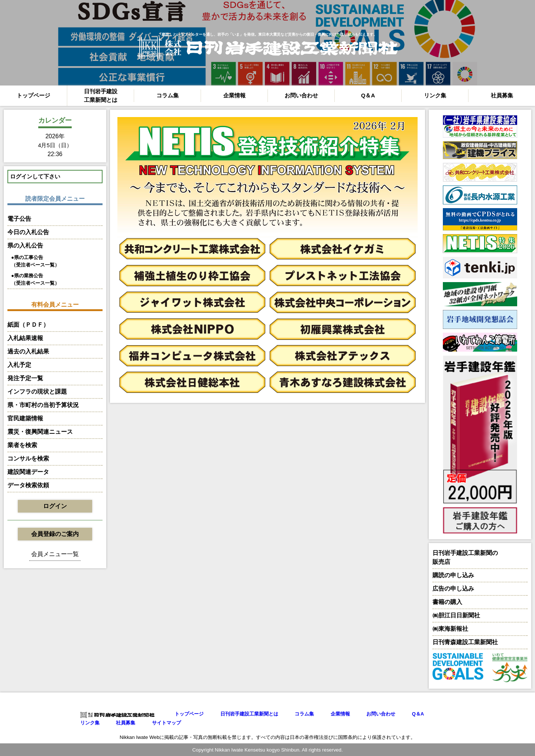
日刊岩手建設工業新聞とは (101, 96)
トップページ (33, 95)
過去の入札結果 (28, 351)
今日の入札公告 (28, 232)
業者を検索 (22, 445)
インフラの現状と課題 (37, 392)
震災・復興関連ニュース (40, 432)
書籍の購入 (447, 602)
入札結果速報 (25, 338)
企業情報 (234, 95)
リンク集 (435, 95)
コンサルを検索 (28, 458)
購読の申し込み (453, 575)
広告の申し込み (453, 589)
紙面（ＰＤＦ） (28, 325)
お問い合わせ (301, 95)
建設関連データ (28, 472)
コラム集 (168, 95)
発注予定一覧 (25, 378)
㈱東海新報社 (450, 629)
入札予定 (19, 365)
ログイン (55, 506)
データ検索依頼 (28, 485)
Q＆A (368, 95)
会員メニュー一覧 (55, 554)
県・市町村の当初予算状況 (43, 405)
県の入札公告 (25, 245)
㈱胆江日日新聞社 (456, 615)
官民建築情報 (25, 418)
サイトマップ (166, 723)
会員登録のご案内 (55, 534)
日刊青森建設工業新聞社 (465, 642)
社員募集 (502, 95)
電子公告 (19, 219)
